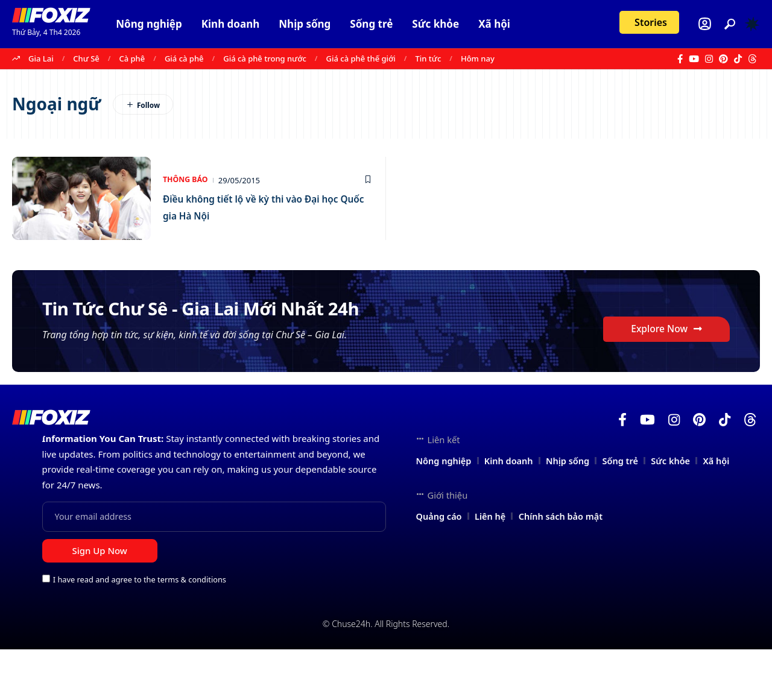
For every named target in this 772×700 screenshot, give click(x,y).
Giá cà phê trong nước (265, 58)
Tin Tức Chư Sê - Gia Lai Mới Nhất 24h (245, 325)
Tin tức (429, 58)
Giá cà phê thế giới (361, 58)
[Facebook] (680, 59)
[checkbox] (46, 629)
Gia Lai (41, 58)
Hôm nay (478, 58)
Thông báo (187, 180)
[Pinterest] (723, 59)
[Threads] (752, 59)
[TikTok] (738, 59)
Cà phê (132, 58)
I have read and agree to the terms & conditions (140, 630)
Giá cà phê (184, 58)
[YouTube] (694, 59)
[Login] (705, 24)
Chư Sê (86, 58)
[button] (730, 24)
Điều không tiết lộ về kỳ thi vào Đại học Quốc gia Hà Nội (265, 207)
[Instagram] (709, 59)
